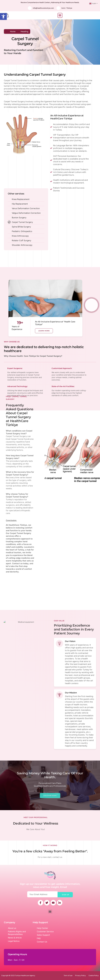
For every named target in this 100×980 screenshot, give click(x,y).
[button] (3, 16)
